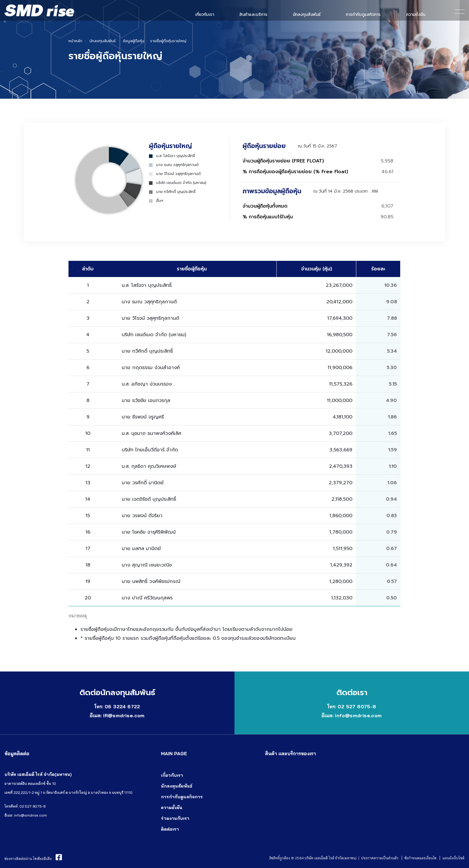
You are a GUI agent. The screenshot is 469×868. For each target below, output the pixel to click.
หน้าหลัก (75, 41)
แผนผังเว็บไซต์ (453, 858)
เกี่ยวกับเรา (205, 15)
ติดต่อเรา (170, 829)
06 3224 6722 (122, 706)
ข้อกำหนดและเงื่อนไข (420, 858)
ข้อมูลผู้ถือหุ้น (134, 41)
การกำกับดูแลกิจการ (363, 15)
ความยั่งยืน (416, 15)
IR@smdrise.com (124, 715)
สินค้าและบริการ (253, 15)
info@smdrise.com (358, 715)
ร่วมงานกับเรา (175, 818)
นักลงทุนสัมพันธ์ (307, 15)
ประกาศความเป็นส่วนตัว (380, 858)
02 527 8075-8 (357, 706)
